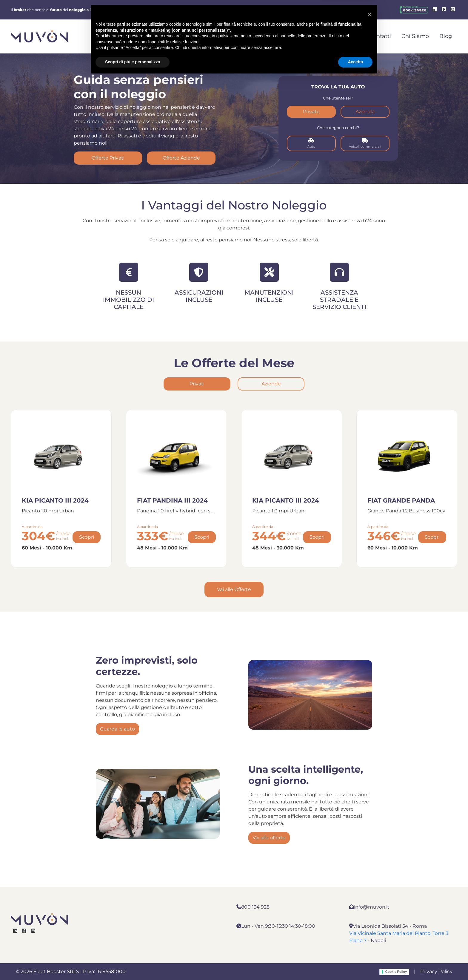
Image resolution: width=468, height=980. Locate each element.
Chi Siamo (415, 36)
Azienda (365, 112)
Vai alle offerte (269, 838)
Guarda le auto (117, 729)
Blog (446, 36)
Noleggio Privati (337, 36)
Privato (311, 112)
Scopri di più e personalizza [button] (133, 964)
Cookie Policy (396, 972)
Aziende (271, 384)
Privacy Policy (436, 971)
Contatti (380, 36)
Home (238, 36)
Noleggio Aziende (281, 36)
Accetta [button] (355, 964)
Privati (197, 384)
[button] (370, 916)
